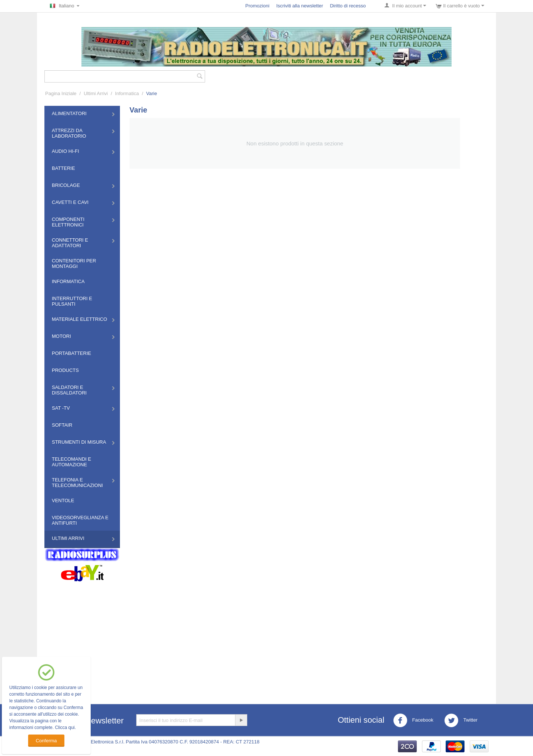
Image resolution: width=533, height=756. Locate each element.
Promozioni (257, 6)
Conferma (46, 741)
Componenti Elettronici (68, 222)
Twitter (461, 720)
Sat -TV (61, 408)
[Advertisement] (266, 637)
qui (71, 727)
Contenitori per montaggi (74, 263)
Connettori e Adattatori (70, 243)
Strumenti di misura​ (79, 442)
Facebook (413, 720)
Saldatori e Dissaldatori (69, 390)
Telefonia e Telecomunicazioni (77, 483)
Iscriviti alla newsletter (299, 6)
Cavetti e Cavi (70, 202)
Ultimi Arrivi (96, 93)
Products (65, 370)
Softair (62, 425)
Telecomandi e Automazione (71, 462)
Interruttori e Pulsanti (72, 301)
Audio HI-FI (66, 151)
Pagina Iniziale (61, 93)
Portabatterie (71, 353)
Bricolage (66, 185)
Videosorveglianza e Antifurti (80, 520)
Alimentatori (69, 113)
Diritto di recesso (348, 6)
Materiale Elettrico (79, 319)
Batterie (63, 168)
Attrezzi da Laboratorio (69, 133)
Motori (61, 336)
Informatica (127, 93)
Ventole (63, 500)
